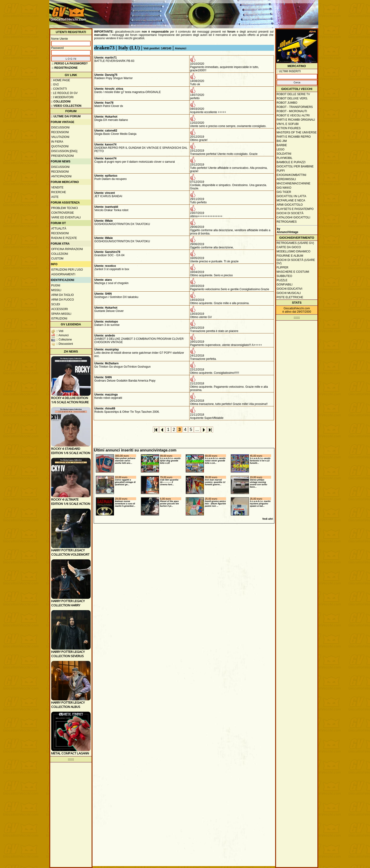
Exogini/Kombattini (291, 175)
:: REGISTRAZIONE (65, 68)
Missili (56, 290)
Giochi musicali (289, 293)
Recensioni (60, 132)
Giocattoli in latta (291, 196)
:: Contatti (59, 89)
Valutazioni (60, 137)
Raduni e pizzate (64, 238)
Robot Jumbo (287, 103)
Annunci (181, 48)
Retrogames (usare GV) (295, 243)
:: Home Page (60, 80)
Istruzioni (59, 319)
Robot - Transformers (295, 107)
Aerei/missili (286, 179)
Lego (280, 149)
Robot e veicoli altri (293, 115)
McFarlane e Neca (291, 200)
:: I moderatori (62, 97)
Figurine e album (290, 256)
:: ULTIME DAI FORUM (66, 116)
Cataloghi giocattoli (293, 217)
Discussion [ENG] (64, 151)
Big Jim (282, 141)
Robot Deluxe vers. (292, 98)
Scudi (56, 304)
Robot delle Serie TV (293, 94)
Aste (55, 197)
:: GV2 (55, 85)
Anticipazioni (61, 176)
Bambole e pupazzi (291, 162)
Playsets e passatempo (295, 209)
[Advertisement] (231, 12)
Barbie (282, 145)
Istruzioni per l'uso (67, 270)
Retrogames (287, 222)
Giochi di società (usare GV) (296, 262)
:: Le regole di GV (64, 93)
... (197, 430)
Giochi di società (290, 213)
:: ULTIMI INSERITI (289, 71)
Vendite (57, 187)
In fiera (57, 142)
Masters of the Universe (297, 132)
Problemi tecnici (65, 208)
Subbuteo (284, 276)
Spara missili (61, 314)
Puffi (281, 171)
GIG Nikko (284, 188)
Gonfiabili (284, 285)
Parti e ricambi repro (294, 137)
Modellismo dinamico (293, 251)
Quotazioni (60, 146)
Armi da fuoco (63, 300)
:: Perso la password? (70, 64)
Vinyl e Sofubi (288, 124)
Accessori (60, 309)
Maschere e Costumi (293, 272)
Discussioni (60, 128)
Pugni (56, 285)
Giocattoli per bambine (295, 166)
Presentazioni (63, 156)
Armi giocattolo (290, 205)
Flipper (282, 268)
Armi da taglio (63, 295)
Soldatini (284, 154)
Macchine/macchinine (293, 183)
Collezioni (60, 254)
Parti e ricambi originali (296, 120)
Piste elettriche (290, 297)
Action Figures (289, 128)
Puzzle (282, 280)
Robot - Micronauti (292, 111)
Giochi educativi (289, 289)
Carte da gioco (289, 247)
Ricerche (59, 192)
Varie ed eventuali (66, 217)
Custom (57, 259)
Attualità (59, 229)
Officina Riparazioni (67, 249)
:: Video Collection (66, 106)
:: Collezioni (61, 102)
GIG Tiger (284, 192)
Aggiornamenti (63, 274)
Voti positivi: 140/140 (157, 48)
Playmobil (284, 158)
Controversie (63, 213)
